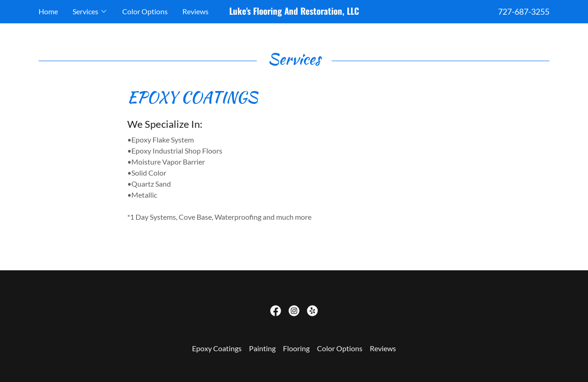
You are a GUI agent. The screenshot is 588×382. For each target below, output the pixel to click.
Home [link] (48, 11)
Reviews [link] (195, 11)
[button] (90, 11)
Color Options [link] (145, 11)
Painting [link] (262, 348)
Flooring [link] (296, 348)
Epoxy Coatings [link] (217, 348)
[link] (294, 12)
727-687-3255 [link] (524, 11)
